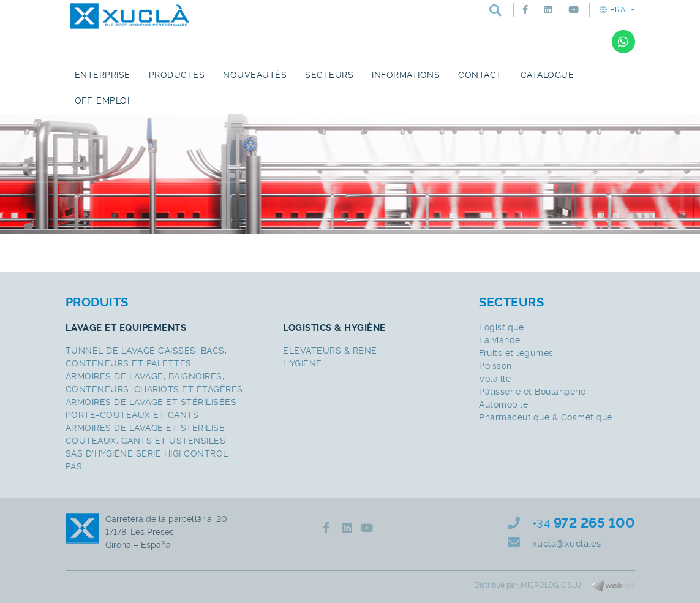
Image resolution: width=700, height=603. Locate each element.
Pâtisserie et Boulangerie (533, 392)
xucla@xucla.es (567, 544)
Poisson (495, 366)
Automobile (503, 404)
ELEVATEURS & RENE (330, 351)
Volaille (495, 379)
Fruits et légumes (516, 353)
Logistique (501, 327)
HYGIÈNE (303, 363)
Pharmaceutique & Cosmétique (546, 417)
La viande (500, 340)
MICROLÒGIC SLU (551, 585)
